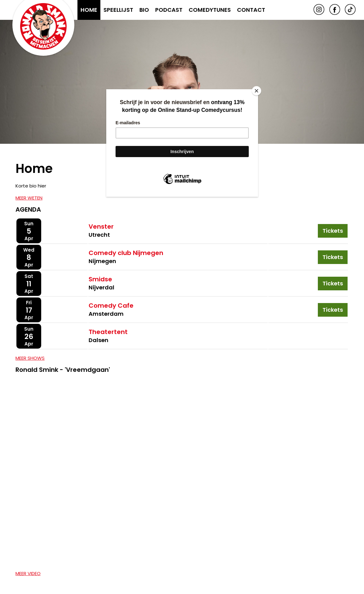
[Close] (257, 91)
